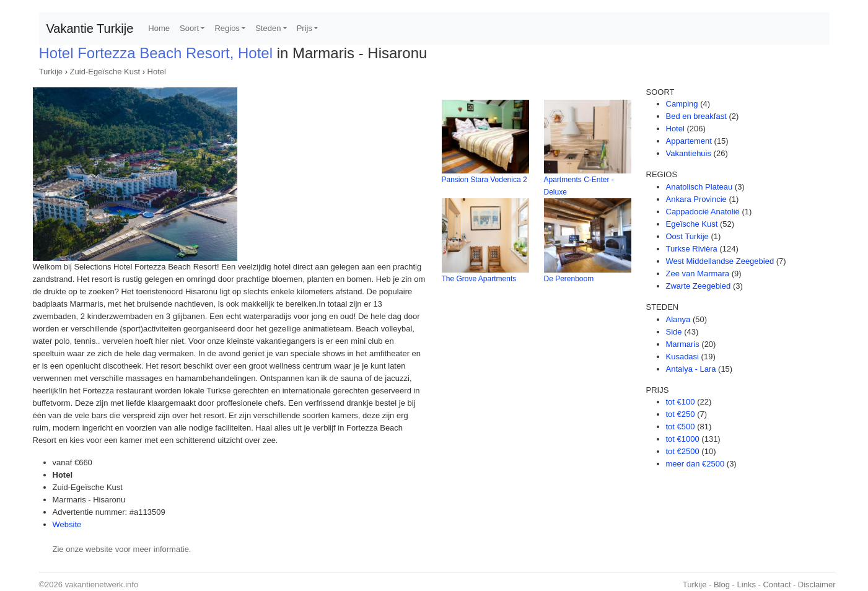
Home (159, 28)
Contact (777, 584)
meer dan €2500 (695, 464)
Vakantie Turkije (90, 28)
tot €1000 (683, 439)
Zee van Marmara (698, 274)
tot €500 (681, 427)
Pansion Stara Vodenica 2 (484, 180)
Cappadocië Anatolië (703, 212)
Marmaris (683, 344)
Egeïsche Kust (692, 224)
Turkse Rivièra (692, 249)
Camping (682, 104)
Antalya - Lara (691, 369)
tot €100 (681, 402)
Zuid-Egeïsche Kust (105, 72)
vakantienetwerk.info (102, 584)
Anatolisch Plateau (699, 187)
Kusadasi (682, 357)
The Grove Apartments (479, 279)
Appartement (689, 141)
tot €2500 (683, 451)
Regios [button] (227, 28)
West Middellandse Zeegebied (720, 261)
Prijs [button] (305, 28)
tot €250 (681, 414)
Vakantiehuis (689, 153)
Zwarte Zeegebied (699, 286)
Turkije (51, 72)
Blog (722, 584)
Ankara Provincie (696, 199)
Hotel (157, 72)
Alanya (678, 319)
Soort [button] (189, 28)
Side (674, 332)
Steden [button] (268, 28)
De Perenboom (569, 279)
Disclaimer (817, 584)
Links (747, 584)
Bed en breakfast (696, 116)
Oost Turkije (687, 236)
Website (67, 524)
